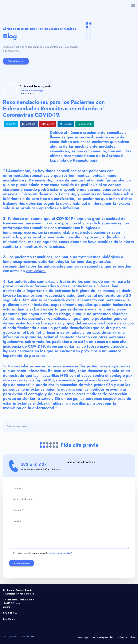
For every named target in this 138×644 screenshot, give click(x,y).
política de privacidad (60, 553)
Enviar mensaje (21, 563)
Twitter (12, 124)
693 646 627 (35, 464)
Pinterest (49, 124)
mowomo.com (29, 637)
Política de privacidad (103, 637)
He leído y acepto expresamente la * (41, 553)
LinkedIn (67, 124)
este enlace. (36, 271)
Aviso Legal (83, 637)
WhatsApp (86, 124)
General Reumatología (32, 91)
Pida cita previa (16, 61)
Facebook (30, 124)
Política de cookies (126, 637)
